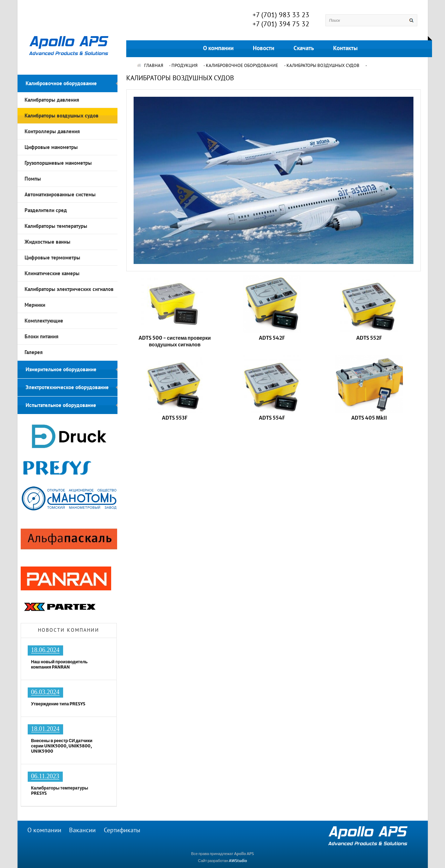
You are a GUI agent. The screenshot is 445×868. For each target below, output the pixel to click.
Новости (264, 48)
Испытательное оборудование (61, 405)
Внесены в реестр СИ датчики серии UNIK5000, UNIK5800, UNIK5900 (62, 746)
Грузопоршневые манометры (58, 163)
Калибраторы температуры (56, 226)
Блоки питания (42, 337)
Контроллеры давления (52, 131)
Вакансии (82, 830)
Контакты (345, 48)
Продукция (184, 66)
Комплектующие (44, 321)
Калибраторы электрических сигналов (69, 289)
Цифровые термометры (52, 258)
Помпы (33, 179)
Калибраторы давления (52, 100)
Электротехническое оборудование (67, 387)
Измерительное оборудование (61, 369)
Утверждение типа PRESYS (58, 704)
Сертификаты (122, 830)
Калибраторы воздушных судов (62, 116)
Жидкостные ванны (48, 242)
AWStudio (238, 861)
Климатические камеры (52, 273)
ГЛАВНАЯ (150, 66)
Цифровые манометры (51, 147)
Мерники (35, 305)
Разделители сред (46, 210)
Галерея (34, 352)
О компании (218, 48)
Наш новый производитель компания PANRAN (59, 664)
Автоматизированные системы (60, 195)
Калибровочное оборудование (61, 83)
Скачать (304, 48)
